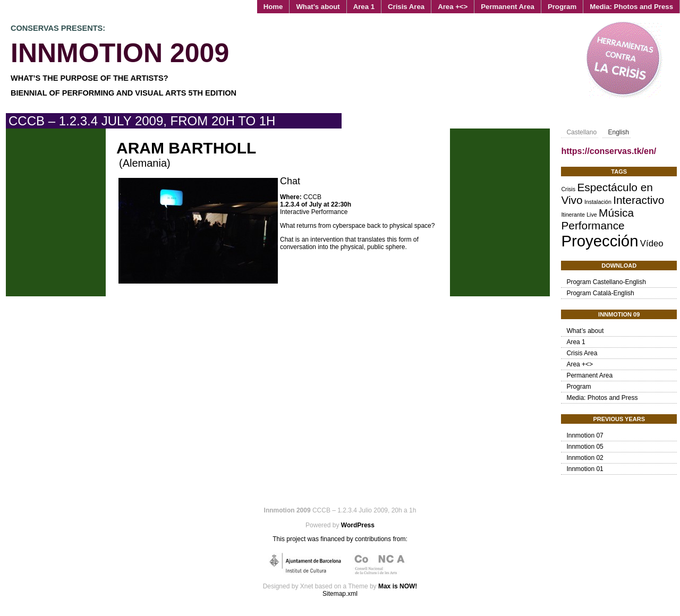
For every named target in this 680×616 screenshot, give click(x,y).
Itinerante (573, 215)
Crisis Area (406, 7)
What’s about (318, 7)
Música (616, 213)
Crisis (568, 189)
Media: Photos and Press (631, 7)
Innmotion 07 (585, 435)
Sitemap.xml (340, 594)
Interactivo (639, 200)
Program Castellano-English (606, 282)
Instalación (598, 202)
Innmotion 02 (585, 458)
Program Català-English (600, 293)
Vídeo (652, 243)
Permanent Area (508, 7)
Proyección (600, 241)
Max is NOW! (398, 586)
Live (592, 215)
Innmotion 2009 (120, 53)
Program (562, 7)
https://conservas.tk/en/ (609, 151)
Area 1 (364, 7)
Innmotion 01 (585, 469)
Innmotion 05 (585, 447)
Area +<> (453, 7)
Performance (593, 225)
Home (273, 7)
